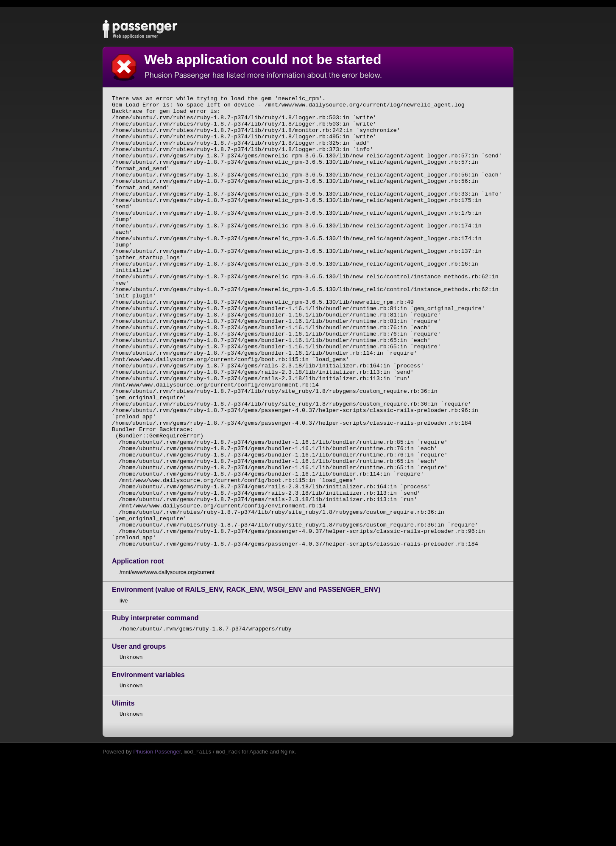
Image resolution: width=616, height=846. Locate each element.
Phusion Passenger (157, 842)
